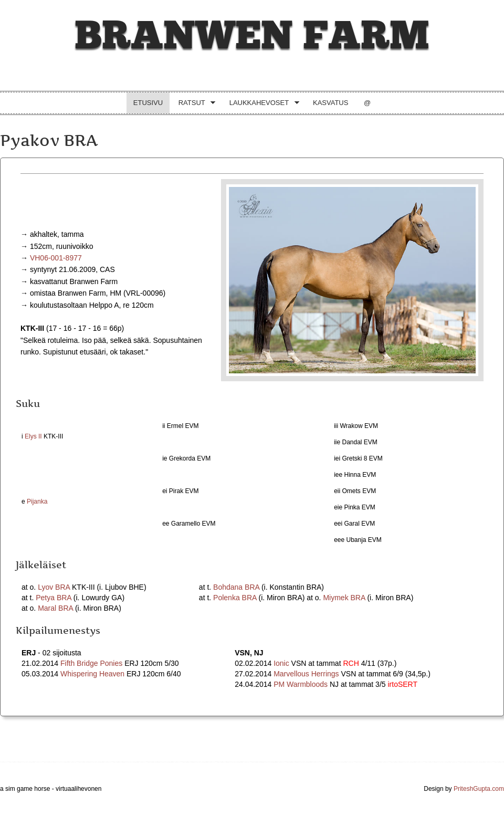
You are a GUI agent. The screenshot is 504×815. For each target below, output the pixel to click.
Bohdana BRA (236, 587)
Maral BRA (55, 608)
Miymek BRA (344, 598)
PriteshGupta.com (479, 789)
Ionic (281, 663)
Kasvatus (330, 103)
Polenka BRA (235, 598)
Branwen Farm (252, 36)
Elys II (33, 436)
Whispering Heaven (92, 674)
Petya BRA (54, 598)
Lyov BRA (54, 587)
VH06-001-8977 (56, 258)
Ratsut (194, 104)
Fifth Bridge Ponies (91, 663)
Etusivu (148, 103)
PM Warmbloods (301, 684)
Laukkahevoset (261, 104)
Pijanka (37, 501)
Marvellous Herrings (306, 674)
